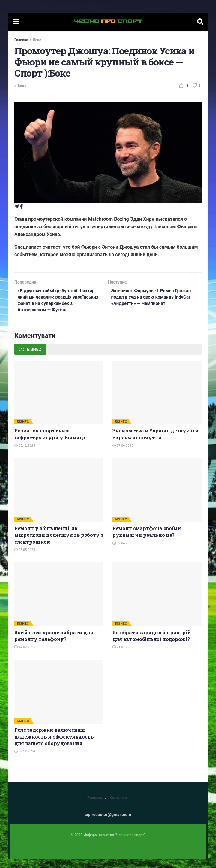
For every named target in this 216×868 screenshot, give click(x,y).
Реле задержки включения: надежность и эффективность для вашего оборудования (54, 745)
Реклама (95, 807)
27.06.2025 (123, 455)
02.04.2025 (123, 552)
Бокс (37, 40)
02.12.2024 (25, 760)
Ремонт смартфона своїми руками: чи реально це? (147, 540)
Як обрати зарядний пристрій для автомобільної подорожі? (152, 645)
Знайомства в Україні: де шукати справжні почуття (156, 443)
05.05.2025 (25, 559)
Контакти (118, 807)
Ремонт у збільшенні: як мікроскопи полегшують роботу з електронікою (59, 544)
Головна (21, 40)
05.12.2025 (25, 455)
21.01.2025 (123, 656)
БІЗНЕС (23, 431)
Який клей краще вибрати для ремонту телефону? (54, 645)
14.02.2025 (25, 656)
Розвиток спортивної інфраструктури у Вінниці (50, 443)
